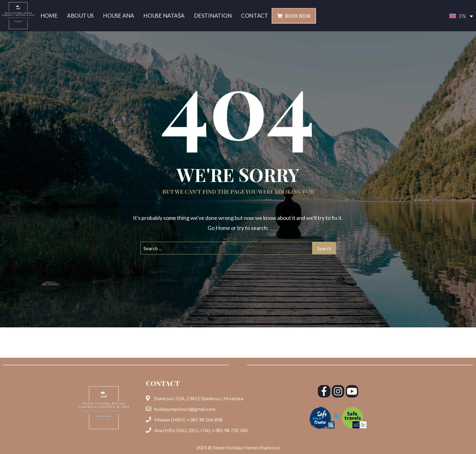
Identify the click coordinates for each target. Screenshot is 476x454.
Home (47, 16)
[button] (294, 16)
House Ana (118, 16)
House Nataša (164, 16)
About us (79, 16)
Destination (214, 16)
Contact (257, 16)
